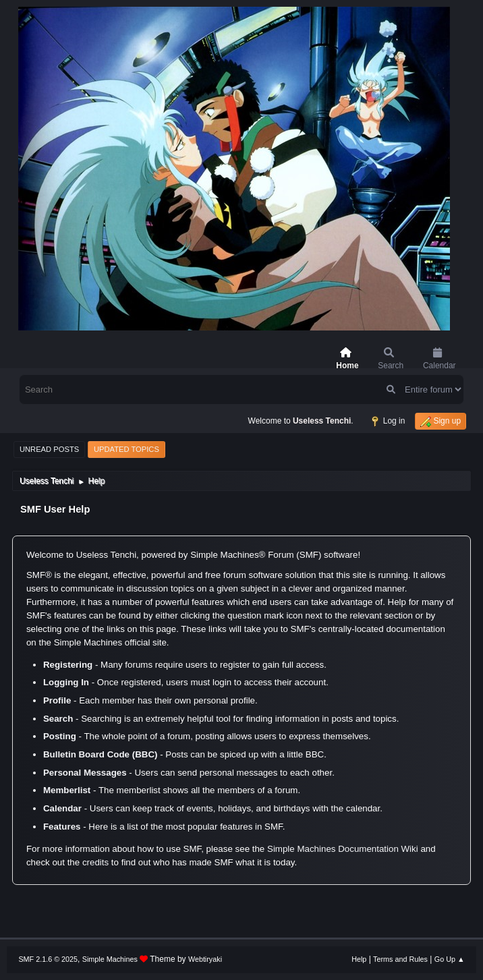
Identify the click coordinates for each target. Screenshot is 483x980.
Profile (57, 700)
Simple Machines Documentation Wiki (343, 849)
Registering (68, 665)
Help (359, 959)
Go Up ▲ (450, 959)
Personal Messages (85, 773)
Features (62, 827)
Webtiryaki (205, 959)
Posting (60, 736)
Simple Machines (110, 959)
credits (95, 862)
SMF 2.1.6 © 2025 (48, 959)
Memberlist (67, 790)
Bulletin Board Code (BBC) (101, 754)
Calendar (62, 808)
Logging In (66, 682)
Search (58, 719)
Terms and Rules (400, 959)
